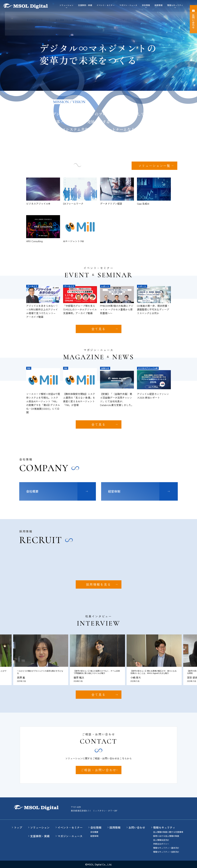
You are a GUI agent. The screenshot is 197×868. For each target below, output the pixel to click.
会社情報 (96, 827)
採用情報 (159, 5)
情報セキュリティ (164, 827)
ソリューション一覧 (154, 166)
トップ (18, 827)
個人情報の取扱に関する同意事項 (168, 832)
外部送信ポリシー (161, 844)
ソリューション (40, 827)
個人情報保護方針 (161, 840)
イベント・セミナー (106, 5)
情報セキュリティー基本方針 (166, 848)
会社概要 (32, 491)
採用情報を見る (98, 584)
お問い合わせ (137, 827)
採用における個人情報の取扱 (166, 836)
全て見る (99, 329)
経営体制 (114, 491)
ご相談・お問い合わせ (98, 770)
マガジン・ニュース (128, 5)
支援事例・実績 (85, 5)
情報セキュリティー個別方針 (166, 852)
